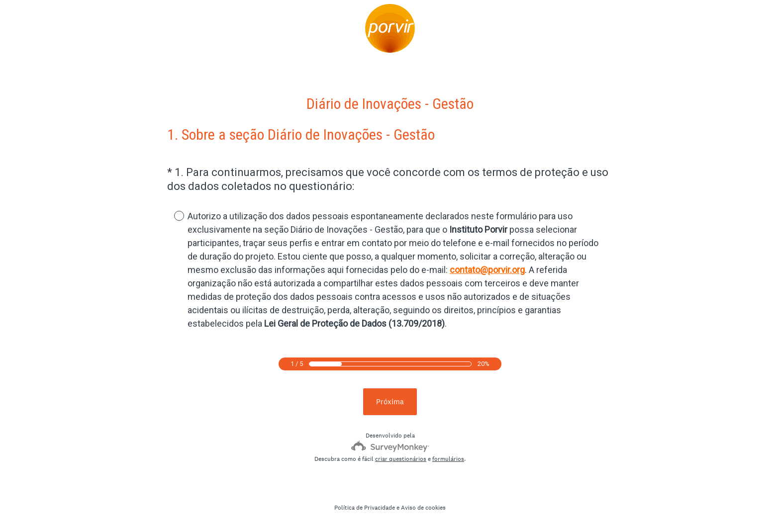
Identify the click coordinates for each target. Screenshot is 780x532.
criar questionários (401, 459)
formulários (448, 459)
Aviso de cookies (423, 508)
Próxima (390, 401)
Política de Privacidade (365, 508)
